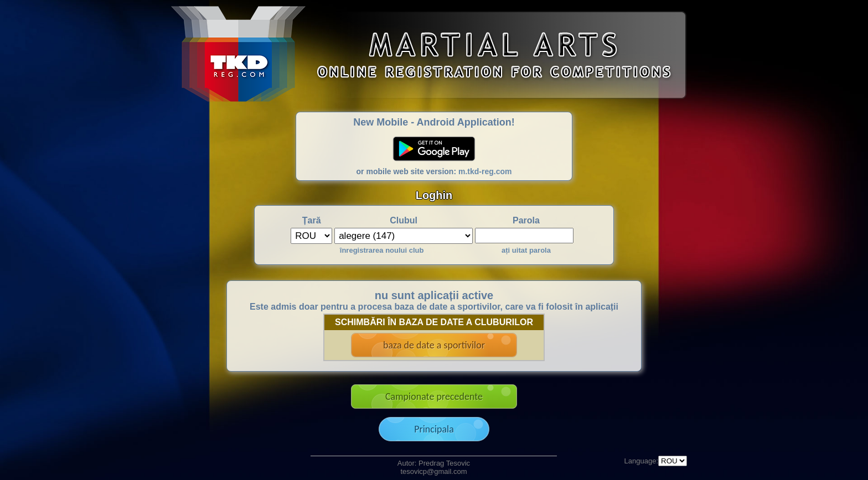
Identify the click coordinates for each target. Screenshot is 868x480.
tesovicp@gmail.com (433, 471)
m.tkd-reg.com (485, 171)
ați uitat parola (526, 250)
